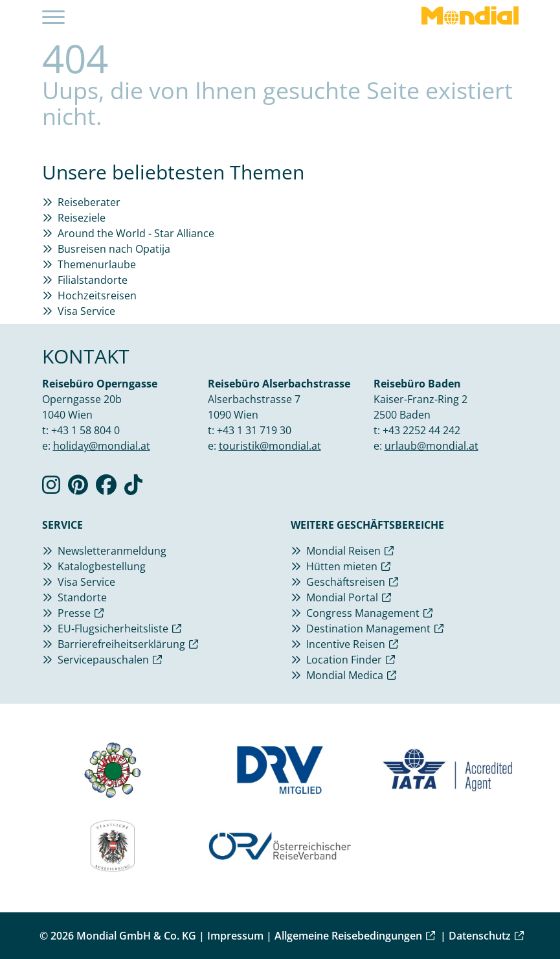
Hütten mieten (342, 566)
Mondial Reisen (343, 551)
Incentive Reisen (346, 644)
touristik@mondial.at (270, 446)
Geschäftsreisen (346, 582)
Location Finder (344, 660)
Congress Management (363, 613)
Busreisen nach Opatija (114, 249)
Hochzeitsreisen (97, 295)
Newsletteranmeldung (112, 551)
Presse (74, 613)
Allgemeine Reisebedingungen (348, 936)
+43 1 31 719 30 (254, 430)
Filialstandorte (93, 280)
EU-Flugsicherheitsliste (113, 629)
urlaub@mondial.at (431, 446)
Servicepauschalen (103, 660)
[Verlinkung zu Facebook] (106, 489)
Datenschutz (480, 936)
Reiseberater (89, 202)
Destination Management (368, 629)
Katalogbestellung (102, 566)
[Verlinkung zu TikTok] (133, 489)
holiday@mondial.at (102, 446)
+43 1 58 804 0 (85, 430)
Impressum (235, 936)
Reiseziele (82, 218)
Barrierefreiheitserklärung (121, 644)
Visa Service (86, 311)
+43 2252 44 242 (421, 430)
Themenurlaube (97, 264)
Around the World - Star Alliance (136, 233)
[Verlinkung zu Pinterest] (78, 489)
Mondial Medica (345, 675)
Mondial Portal (342, 597)
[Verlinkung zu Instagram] (51, 489)
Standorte (82, 597)
